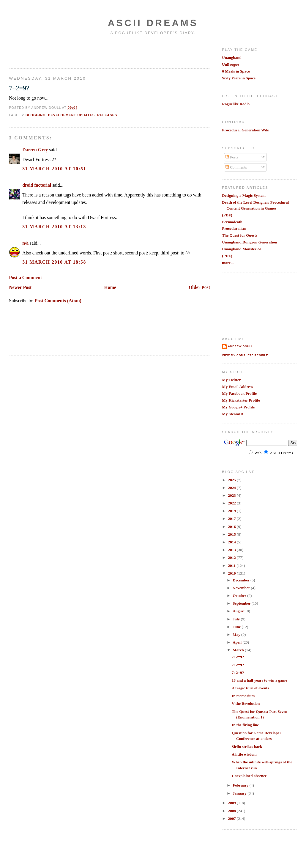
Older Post (199, 287)
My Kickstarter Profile (241, 400)
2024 (232, 488)
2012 (232, 558)
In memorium (243, 696)
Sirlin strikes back (247, 747)
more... (228, 263)
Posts (232, 157)
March (239, 650)
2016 (232, 527)
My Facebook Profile (239, 393)
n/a (25, 243)
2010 (232, 573)
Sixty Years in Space (239, 78)
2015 (232, 534)
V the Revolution (246, 703)
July (237, 619)
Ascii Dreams (153, 23)
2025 (232, 480)
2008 (232, 811)
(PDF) (227, 215)
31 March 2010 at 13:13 (54, 227)
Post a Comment (25, 277)
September (242, 603)
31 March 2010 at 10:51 (54, 169)
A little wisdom (244, 754)
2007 (232, 819)
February (241, 785)
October (240, 596)
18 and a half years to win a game (259, 680)
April (238, 642)
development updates (71, 115)
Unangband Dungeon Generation (250, 242)
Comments (236, 167)
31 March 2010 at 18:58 (54, 262)
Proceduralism (234, 228)
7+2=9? (19, 88)
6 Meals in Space (236, 71)
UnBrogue (230, 64)
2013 (232, 550)
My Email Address (237, 387)
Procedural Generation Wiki (246, 130)
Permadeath (232, 222)
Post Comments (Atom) (58, 301)
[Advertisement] (44, 51)
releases (107, 115)
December (242, 580)
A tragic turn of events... (252, 688)
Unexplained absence (249, 776)
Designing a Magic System (244, 195)
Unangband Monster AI (242, 249)
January (240, 793)
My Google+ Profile (238, 407)
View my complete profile (245, 355)
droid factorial (37, 185)
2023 (232, 495)
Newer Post (20, 287)
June (237, 627)
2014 (232, 542)
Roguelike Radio (236, 104)
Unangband (232, 58)
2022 (232, 503)
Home (110, 287)
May (237, 635)
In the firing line (245, 725)
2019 (232, 511)
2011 (232, 566)
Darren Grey (35, 150)
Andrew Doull (240, 346)
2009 (232, 803)
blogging (36, 115)
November (242, 588)
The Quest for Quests (240, 235)
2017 (232, 519)
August (239, 611)
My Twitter (231, 380)
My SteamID (233, 414)
